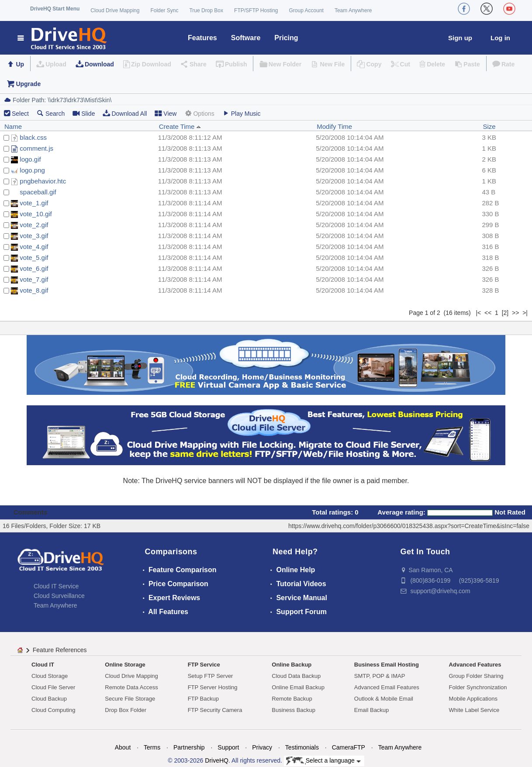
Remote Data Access (131, 687)
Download (99, 64)
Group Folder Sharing (476, 676)
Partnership (189, 747)
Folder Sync (164, 10)
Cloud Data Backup (296, 676)
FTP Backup (203, 699)
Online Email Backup (298, 687)
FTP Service (204, 665)
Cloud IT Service (56, 586)
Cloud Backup (49, 699)
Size (489, 126)
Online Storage (125, 665)
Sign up (460, 38)
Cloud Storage (50, 676)
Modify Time (334, 126)
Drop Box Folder (126, 710)
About (123, 747)
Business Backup (294, 710)
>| (525, 313)
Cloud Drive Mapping (115, 10)
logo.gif (30, 159)
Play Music (242, 113)
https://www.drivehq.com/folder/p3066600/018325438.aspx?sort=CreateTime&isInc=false (409, 526)
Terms (152, 747)
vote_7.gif (34, 279)
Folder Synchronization (478, 687)
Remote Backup (292, 699)
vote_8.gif (34, 290)
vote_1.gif (34, 203)
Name (13, 126)
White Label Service (474, 710)
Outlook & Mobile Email (384, 699)
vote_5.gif (34, 257)
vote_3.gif (34, 236)
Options (199, 113)
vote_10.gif (36, 214)
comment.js (36, 148)
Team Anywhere (353, 10)
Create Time (180, 126)
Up (20, 64)
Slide (84, 113)
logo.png (32, 170)
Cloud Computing (53, 710)
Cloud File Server (53, 687)
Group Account (306, 10)
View (166, 113)
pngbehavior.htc (43, 181)
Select (20, 114)
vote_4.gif (34, 247)
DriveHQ (217, 760)
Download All (125, 113)
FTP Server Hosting (213, 687)
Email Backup (371, 710)
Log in (500, 38)
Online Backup (292, 665)
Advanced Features (475, 665)
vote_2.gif (34, 225)
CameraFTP (349, 747)
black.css (33, 137)
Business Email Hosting (387, 665)
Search (51, 113)
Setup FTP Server (211, 676)
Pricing (286, 38)
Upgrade (28, 84)
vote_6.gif (34, 268)
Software (246, 38)
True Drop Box (206, 10)
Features (202, 38)
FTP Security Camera (215, 710)
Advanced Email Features (387, 687)
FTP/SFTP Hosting (256, 10)
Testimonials (302, 747)
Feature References (60, 650)
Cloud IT (43, 665)
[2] (505, 313)
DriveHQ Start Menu (55, 9)
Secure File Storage (130, 699)
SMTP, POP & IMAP (380, 676)
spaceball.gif (38, 192)
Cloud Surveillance (59, 596)
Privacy (262, 747)
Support (228, 747)
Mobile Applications (473, 699)
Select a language (323, 761)
